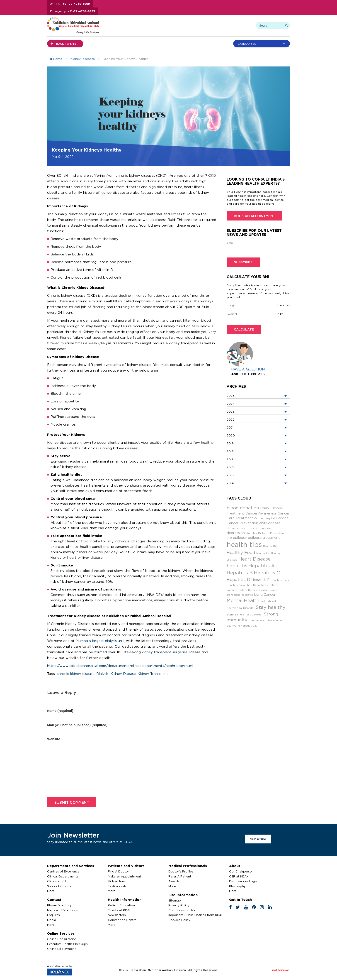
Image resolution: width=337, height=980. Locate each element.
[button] (263, 44)
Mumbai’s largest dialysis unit (100, 641)
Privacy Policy (179, 905)
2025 (231, 396)
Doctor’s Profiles (181, 871)
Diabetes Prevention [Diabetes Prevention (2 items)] (271, 533)
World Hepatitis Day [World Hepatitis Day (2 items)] (245, 626)
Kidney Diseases (83, 59)
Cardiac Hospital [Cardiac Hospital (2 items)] (264, 518)
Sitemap (175, 900)
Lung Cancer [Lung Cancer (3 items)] (265, 594)
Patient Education (121, 905)
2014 (230, 483)
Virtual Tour (116, 881)
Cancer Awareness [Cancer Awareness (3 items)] (261, 513)
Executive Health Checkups (67, 944)
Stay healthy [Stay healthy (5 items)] (271, 607)
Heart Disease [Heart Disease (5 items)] (255, 559)
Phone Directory (59, 905)
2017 (230, 459)
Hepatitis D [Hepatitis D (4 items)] (238, 579)
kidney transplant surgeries (165, 652)
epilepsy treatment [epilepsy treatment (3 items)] (264, 538)
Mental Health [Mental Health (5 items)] (243, 600)
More (51, 891)
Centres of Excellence (63, 871)
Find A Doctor (118, 871)
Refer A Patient (180, 876)
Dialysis (102, 674)
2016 (230, 467)
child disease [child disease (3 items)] (270, 523)
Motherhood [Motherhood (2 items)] (268, 601)
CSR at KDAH (239, 876)
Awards (174, 881)
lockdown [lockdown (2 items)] (247, 595)
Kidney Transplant (153, 674)
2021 (230, 427)
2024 (231, 404)
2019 (230, 443)
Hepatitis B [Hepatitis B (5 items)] (240, 573)
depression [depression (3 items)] (236, 533)
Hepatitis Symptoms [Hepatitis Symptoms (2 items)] (266, 585)
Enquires (53, 915)
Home (56, 59)
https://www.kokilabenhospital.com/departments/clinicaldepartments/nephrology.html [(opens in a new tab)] (120, 666)
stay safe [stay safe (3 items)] (234, 614)
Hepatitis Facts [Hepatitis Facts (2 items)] (280, 580)
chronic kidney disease (76, 674)
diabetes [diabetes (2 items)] (251, 533)
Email (230, 243)
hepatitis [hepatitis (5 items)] (237, 566)
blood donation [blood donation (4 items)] (243, 508)
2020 (231, 435)
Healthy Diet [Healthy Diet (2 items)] (271, 546)
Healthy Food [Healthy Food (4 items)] (241, 552)
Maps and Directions (62, 910)
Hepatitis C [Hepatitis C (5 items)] (267, 573)
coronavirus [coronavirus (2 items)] (264, 528)
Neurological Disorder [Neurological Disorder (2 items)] (241, 608)
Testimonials (117, 886)
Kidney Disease (123, 674)
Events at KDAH (120, 910)
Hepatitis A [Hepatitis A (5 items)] (262, 566)
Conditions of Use (182, 910)
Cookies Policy (179, 920)
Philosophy (237, 886)
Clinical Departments (63, 876)
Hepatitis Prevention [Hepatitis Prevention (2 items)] (239, 585)
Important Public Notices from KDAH (196, 915)
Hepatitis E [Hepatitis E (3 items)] (260, 580)
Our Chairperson (241, 871)
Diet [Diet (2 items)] (229, 538)
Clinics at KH (56, 881)
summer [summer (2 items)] (254, 620)
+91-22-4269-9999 (81, 11)
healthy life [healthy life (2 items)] (263, 553)
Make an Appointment (125, 876)
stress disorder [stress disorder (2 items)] (253, 615)
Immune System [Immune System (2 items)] (237, 590)
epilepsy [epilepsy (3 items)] (240, 538)
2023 (230, 412)
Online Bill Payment (62, 949)
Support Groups (59, 886)
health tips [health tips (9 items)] (244, 544)
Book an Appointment (255, 216)
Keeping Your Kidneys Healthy (87, 150)
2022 (230, 419)
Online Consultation (62, 939)
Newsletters (117, 915)
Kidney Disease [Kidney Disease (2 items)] (258, 590)
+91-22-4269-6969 (76, 4)
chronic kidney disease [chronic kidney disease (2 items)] (241, 528)
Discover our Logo (243, 881)
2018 (230, 451)
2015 (230, 475)
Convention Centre (122, 920)
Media (52, 920)
